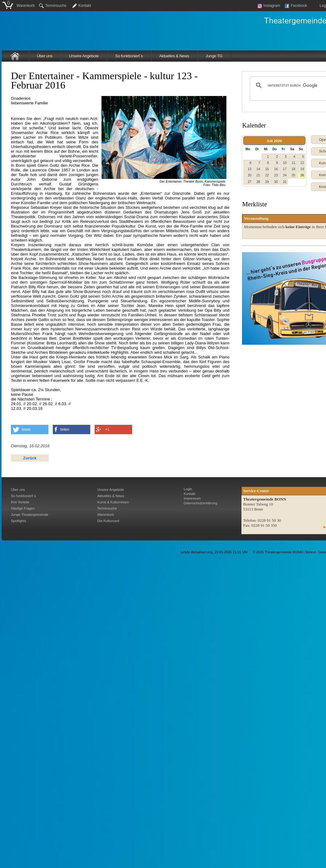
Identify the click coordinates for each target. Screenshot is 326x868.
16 (276, 169)
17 (285, 169)
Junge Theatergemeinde (30, 515)
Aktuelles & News (174, 56)
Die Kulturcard (108, 521)
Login (188, 489)
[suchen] (292, 85)
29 (267, 182)
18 (294, 169)
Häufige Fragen (23, 508)
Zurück (30, 458)
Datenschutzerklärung (200, 503)
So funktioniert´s (129, 56)
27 (249, 182)
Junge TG (214, 56)
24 (285, 175)
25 (294, 175)
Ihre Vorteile (20, 502)
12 (302, 163)
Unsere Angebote (84, 56)
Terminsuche (53, 6)
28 (258, 182)
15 (267, 169)
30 (276, 182)
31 (285, 182)
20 (249, 175)
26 (302, 175)
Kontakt (85, 6)
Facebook (296, 6)
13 (249, 169)
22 (267, 175)
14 (258, 169)
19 (302, 169)
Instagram (269, 6)
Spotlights (19, 521)
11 (294, 163)
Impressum (192, 498)
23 (276, 175)
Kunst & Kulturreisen (113, 502)
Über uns (45, 56)
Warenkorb (26, 6)
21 (258, 175)
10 (285, 163)
